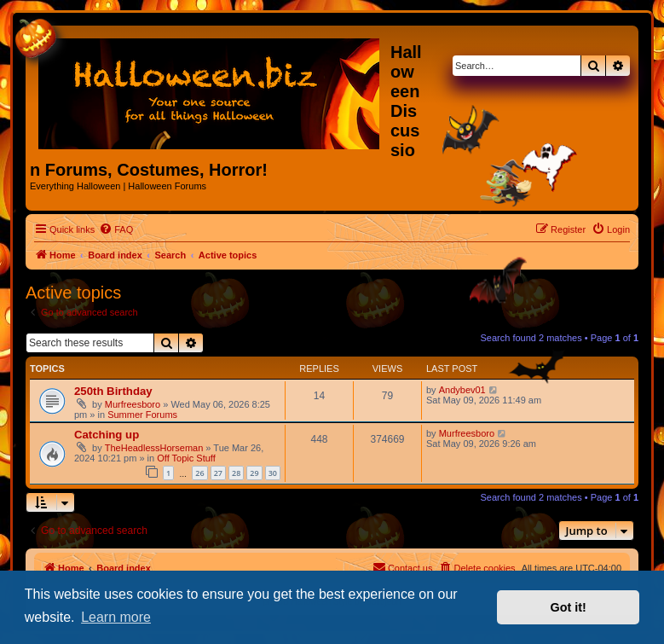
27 (218, 473)
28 (236, 473)
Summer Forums (142, 415)
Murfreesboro (133, 404)
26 (199, 473)
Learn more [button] (116, 617)
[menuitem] (116, 229)
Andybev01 (462, 390)
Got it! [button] (569, 607)
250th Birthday (113, 391)
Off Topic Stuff (186, 458)
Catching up (107, 435)
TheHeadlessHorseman (154, 448)
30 (273, 473)
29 (254, 473)
